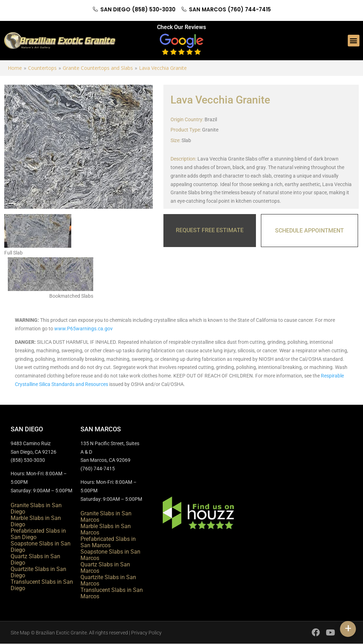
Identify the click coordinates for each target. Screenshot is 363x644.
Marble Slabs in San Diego (36, 521)
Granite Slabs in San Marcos (106, 517)
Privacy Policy (146, 633)
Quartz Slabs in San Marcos (105, 568)
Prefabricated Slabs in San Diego (38, 534)
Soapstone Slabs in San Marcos (110, 555)
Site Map (20, 633)
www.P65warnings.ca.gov (83, 329)
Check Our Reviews (181, 27)
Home (15, 68)
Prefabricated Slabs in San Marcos (108, 542)
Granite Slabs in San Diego (36, 508)
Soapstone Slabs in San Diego (41, 547)
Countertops (42, 68)
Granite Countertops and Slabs (98, 68)
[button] (354, 41)
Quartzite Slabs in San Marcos (108, 580)
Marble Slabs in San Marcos (106, 529)
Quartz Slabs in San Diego (35, 559)
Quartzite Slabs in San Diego (38, 572)
